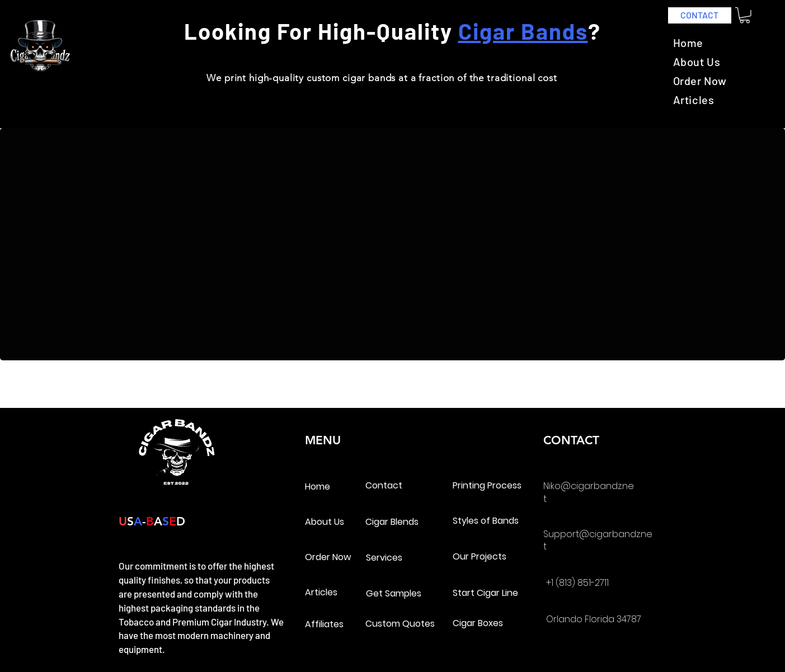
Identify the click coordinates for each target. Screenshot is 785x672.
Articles (321, 592)
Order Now (327, 557)
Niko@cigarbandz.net (589, 492)
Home (318, 487)
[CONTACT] (700, 15)
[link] (745, 15)
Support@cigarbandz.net (598, 540)
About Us (325, 522)
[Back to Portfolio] (62, 163)
